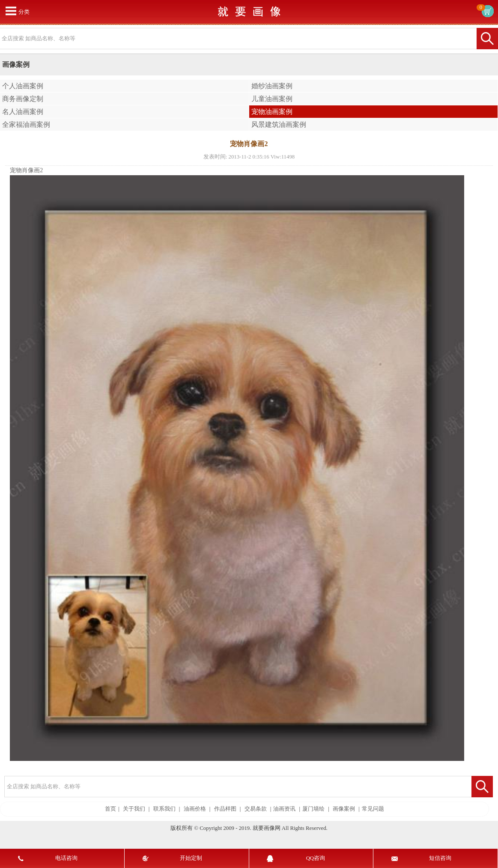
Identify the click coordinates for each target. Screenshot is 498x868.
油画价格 (195, 809)
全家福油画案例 (26, 124)
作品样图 (225, 809)
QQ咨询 (316, 858)
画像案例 (344, 809)
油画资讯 (284, 809)
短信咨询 (440, 858)
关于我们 (134, 809)
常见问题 (373, 809)
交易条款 (256, 809)
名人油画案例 (23, 112)
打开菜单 (11, 11)
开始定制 (191, 858)
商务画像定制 (23, 99)
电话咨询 (66, 858)
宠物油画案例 (272, 112)
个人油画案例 (23, 86)
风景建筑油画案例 (279, 124)
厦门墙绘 (313, 809)
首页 (110, 809)
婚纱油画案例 (272, 86)
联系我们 (164, 809)
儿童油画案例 (272, 99)
